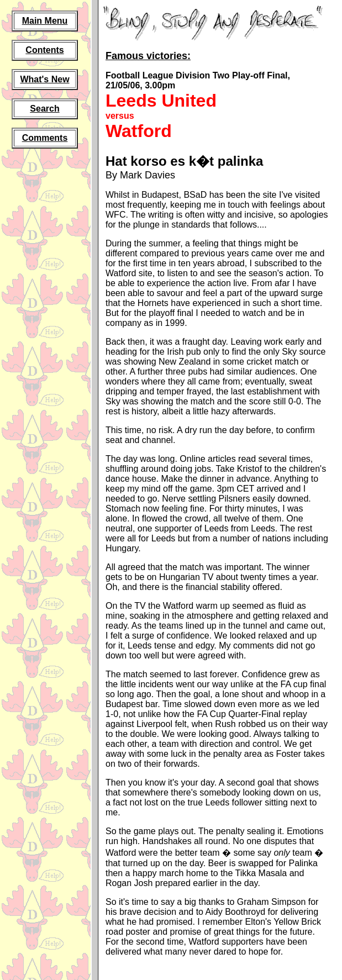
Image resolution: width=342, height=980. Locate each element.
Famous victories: (148, 56)
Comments (45, 138)
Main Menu (45, 21)
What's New (44, 79)
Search (44, 109)
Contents (44, 50)
